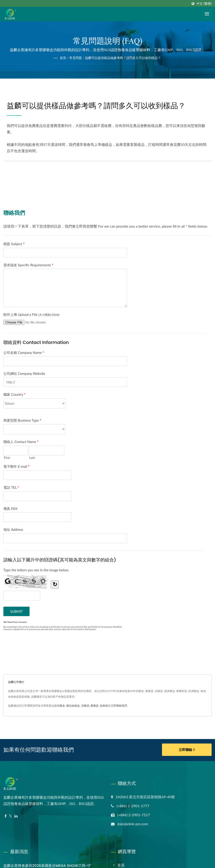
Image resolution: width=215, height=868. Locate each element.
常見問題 (76, 58)
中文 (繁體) (204, 4)
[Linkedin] (16, 816)
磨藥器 (95, 706)
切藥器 (85, 706)
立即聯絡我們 (119, 706)
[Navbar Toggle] (207, 14)
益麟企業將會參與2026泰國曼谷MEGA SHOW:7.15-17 (47, 865)
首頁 (63, 58)
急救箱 (104, 706)
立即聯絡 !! (187, 750)
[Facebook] (6, 816)
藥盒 (62, 706)
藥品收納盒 (73, 706)
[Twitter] (10, 816)
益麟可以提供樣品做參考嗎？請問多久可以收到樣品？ (123, 58)
